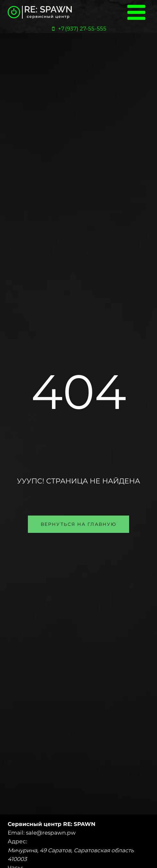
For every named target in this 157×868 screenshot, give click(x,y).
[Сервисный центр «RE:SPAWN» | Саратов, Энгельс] (40, 12)
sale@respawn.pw (51, 833)
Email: (16, 833)
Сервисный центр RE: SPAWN (52, 824)
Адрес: (17, 841)
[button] (78, 524)
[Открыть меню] (136, 12)
